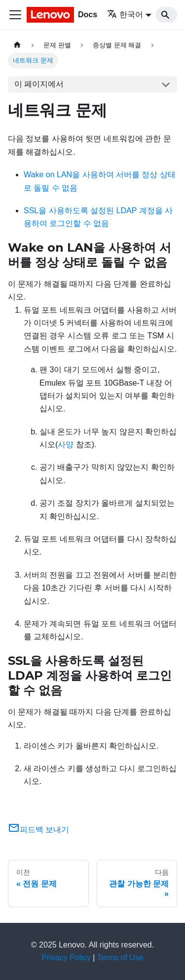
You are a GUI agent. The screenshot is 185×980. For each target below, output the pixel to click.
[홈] (17, 45)
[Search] (166, 15)
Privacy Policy (66, 958)
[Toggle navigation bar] (15, 15)
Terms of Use (120, 958)
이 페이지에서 (39, 84)
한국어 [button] (125, 15)
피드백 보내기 (38, 830)
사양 (66, 444)
